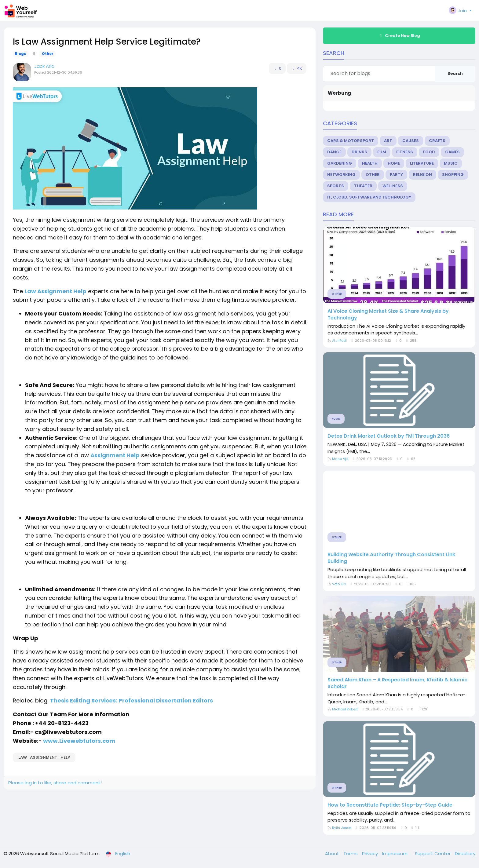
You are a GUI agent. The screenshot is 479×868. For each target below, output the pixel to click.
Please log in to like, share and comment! (55, 783)
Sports (336, 186)
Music (451, 163)
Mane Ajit (340, 459)
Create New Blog (399, 36)
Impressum (395, 853)
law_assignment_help (44, 757)
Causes (411, 141)
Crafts (437, 141)
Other (48, 54)
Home (394, 163)
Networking (341, 175)
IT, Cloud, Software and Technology (369, 197)
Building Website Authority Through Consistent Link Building (391, 558)
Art (388, 141)
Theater (363, 186)
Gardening (340, 163)
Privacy (371, 853)
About (333, 853)
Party (396, 175)
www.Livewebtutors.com (80, 741)
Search (455, 73)
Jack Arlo (44, 66)
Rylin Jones (342, 828)
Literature (422, 163)
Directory (465, 853)
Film (382, 152)
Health (370, 163)
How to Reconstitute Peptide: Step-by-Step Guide (390, 805)
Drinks (359, 152)
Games (452, 152)
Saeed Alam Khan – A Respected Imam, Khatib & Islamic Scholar (397, 683)
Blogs (20, 54)
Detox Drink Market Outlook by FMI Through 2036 (389, 436)
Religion (422, 175)
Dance (334, 152)
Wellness (393, 186)
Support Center (433, 853)
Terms (351, 853)
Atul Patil (339, 341)
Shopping (453, 175)
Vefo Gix (339, 584)
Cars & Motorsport (351, 141)
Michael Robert (345, 709)
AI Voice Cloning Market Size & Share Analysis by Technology (388, 315)
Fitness (405, 152)
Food (429, 152)
